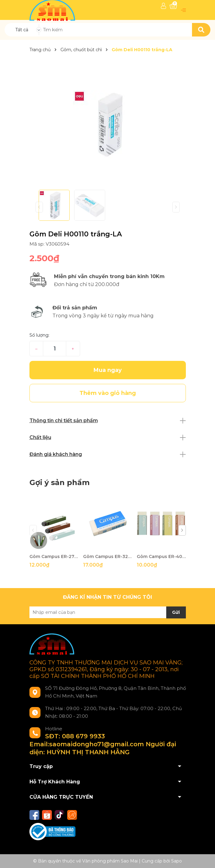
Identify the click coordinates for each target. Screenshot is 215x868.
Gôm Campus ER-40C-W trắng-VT (161, 556)
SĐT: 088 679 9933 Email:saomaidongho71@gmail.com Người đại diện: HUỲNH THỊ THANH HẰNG (103, 744)
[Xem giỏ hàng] (173, 6)
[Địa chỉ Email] (108, 612)
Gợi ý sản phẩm (60, 482)
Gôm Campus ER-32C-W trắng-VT (108, 556)
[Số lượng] (54, 349)
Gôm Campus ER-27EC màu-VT (54, 556)
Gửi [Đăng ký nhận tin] (176, 612)
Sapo (177, 861)
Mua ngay (108, 370)
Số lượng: (39, 335)
